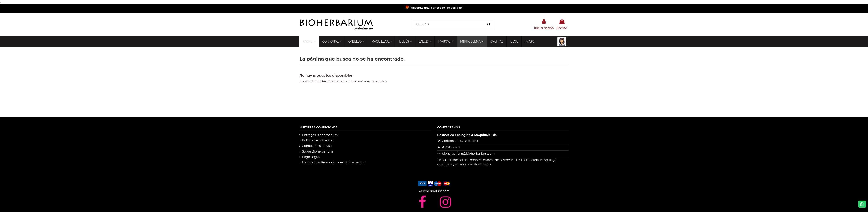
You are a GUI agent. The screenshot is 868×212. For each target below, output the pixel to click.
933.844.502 (451, 147)
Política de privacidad (318, 140)
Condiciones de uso (317, 146)
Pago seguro (312, 157)
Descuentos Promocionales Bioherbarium (334, 162)
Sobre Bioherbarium (317, 151)
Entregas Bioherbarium (320, 135)
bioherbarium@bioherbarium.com (468, 154)
